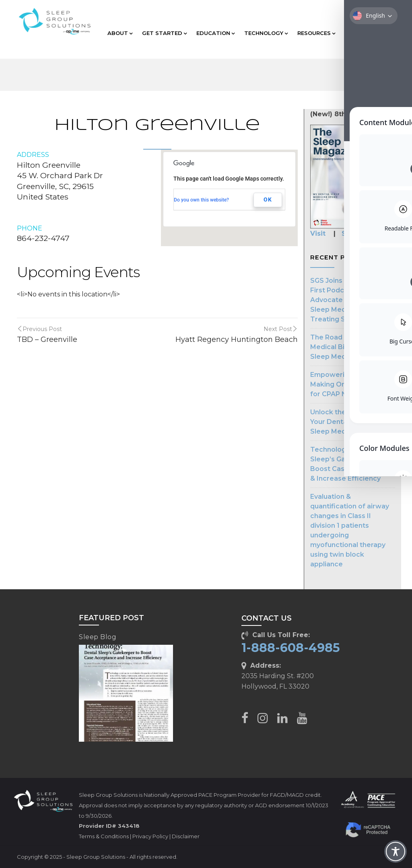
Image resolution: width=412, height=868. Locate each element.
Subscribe (359, 233)
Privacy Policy (150, 836)
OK (268, 200)
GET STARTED (164, 33)
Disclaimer (186, 836)
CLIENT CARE (365, 33)
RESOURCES (316, 33)
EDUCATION (215, 33)
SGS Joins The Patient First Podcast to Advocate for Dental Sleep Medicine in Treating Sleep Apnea (347, 300)
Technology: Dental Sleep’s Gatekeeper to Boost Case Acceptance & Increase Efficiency (351, 464)
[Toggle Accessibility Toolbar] (396, 852)
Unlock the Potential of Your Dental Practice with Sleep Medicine (352, 422)
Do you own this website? (201, 200)
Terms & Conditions (104, 836)
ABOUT (120, 33)
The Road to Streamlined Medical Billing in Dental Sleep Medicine (352, 347)
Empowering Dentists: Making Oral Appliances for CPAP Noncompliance (352, 384)
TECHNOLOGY (266, 33)
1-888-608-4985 (291, 648)
